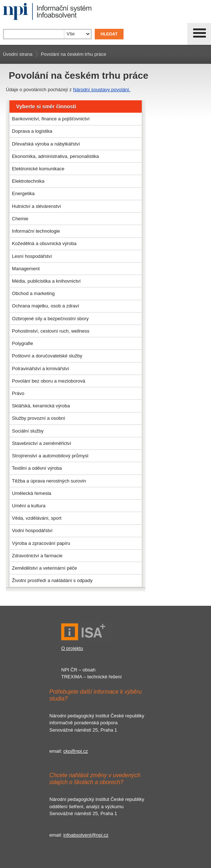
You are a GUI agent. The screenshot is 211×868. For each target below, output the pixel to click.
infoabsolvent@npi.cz (86, 835)
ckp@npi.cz (76, 751)
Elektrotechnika (28, 181)
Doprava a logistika (32, 131)
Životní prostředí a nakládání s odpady (52, 580)
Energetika (23, 193)
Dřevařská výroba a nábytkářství (46, 144)
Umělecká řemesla (32, 493)
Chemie (20, 219)
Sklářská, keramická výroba (41, 406)
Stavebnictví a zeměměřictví (42, 443)
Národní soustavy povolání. (102, 90)
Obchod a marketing (33, 293)
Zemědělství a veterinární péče (44, 568)
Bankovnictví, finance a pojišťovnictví (51, 119)
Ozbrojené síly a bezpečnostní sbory (50, 319)
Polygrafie (23, 343)
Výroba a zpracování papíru (41, 543)
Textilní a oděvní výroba (37, 468)
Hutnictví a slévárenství (36, 206)
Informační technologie (36, 231)
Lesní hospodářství (32, 256)
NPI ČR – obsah (78, 670)
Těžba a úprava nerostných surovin (49, 481)
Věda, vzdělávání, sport (37, 518)
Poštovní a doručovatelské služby (47, 356)
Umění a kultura (29, 506)
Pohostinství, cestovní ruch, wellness (51, 331)
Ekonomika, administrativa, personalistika (55, 156)
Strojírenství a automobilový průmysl (50, 456)
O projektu (72, 648)
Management (26, 269)
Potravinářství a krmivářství (41, 369)
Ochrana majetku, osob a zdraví (46, 306)
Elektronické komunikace (38, 169)
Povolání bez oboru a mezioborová (49, 381)
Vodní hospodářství (32, 530)
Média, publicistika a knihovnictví (46, 281)
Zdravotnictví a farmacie (37, 556)
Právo (18, 393)
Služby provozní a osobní (39, 418)
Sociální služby (28, 431)
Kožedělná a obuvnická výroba (44, 243)
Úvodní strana (18, 54)
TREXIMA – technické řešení (91, 677)
